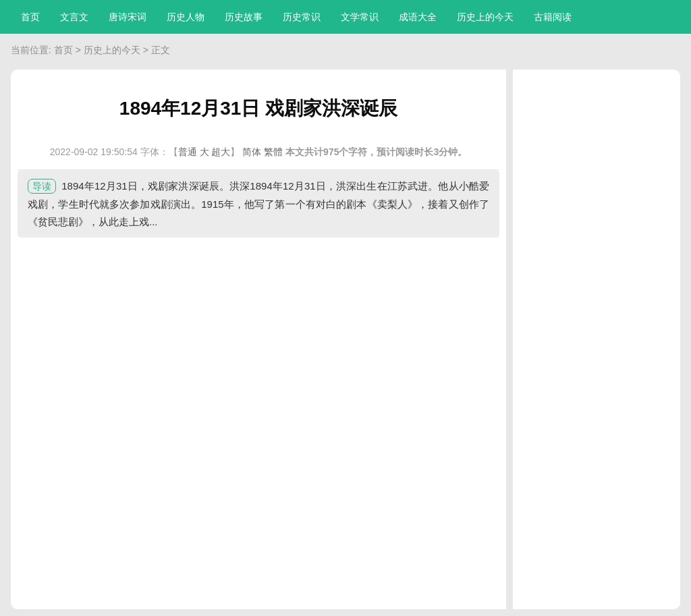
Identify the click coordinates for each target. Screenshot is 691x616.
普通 (188, 152)
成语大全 (418, 17)
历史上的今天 (485, 17)
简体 (252, 152)
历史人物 (186, 17)
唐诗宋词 (128, 17)
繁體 (273, 152)
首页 (30, 17)
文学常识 (360, 17)
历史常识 (302, 17)
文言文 (74, 17)
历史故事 (244, 17)
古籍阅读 (553, 17)
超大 (221, 152)
